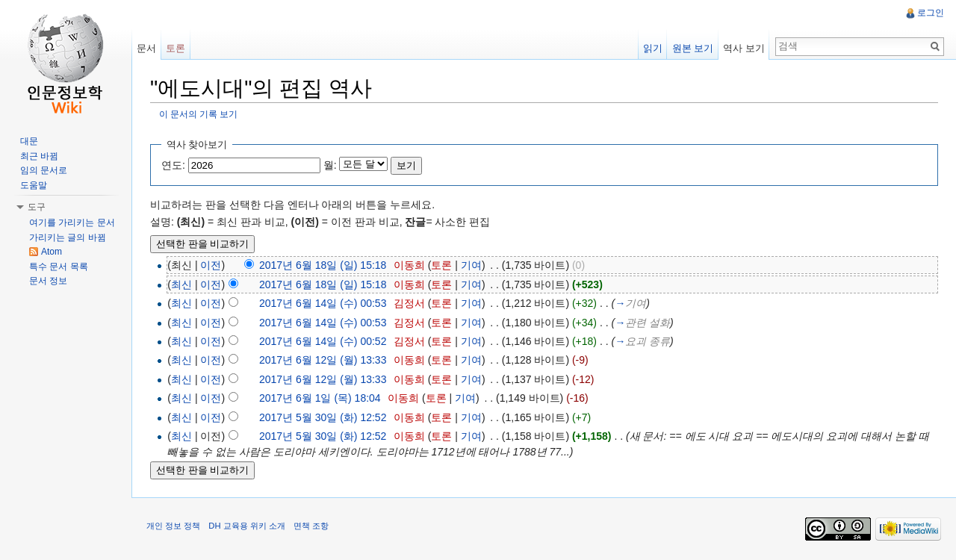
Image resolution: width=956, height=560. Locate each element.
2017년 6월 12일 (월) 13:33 (323, 360)
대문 (29, 141)
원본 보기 (693, 48)
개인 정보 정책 (173, 526)
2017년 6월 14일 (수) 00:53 (323, 303)
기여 (471, 265)
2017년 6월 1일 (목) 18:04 (320, 398)
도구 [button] (37, 207)
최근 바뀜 (39, 156)
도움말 (34, 185)
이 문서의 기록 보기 (199, 114)
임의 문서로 (44, 170)
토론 (442, 265)
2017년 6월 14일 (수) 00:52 (323, 341)
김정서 (409, 303)
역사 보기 (744, 48)
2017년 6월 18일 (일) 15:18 (323, 265)
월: (330, 165)
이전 (211, 265)
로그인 (931, 13)
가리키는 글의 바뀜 (68, 237)
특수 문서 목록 (59, 267)
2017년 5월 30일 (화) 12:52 (323, 417)
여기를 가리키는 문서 (72, 223)
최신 (181, 284)
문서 (146, 48)
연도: (173, 165)
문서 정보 (48, 281)
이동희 (409, 265)
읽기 (653, 48)
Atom (52, 252)
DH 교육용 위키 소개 (246, 526)
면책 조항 (311, 526)
